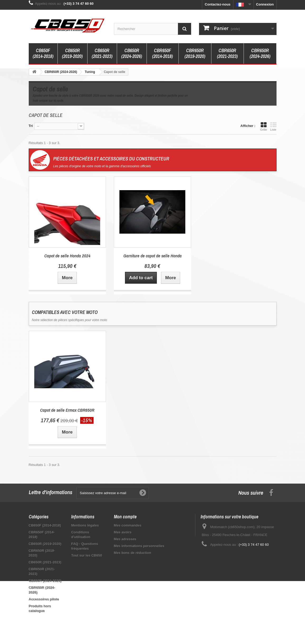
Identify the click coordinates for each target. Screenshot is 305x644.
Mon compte (125, 517)
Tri (31, 126)
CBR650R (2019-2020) (195, 53)
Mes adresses (125, 539)
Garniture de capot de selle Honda (152, 256)
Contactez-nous (218, 4)
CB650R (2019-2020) (72, 53)
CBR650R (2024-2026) (260, 53)
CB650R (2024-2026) (132, 53)
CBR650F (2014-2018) (163, 53)
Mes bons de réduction (133, 553)
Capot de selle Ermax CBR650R (67, 410)
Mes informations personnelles (139, 546)
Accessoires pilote (44, 599)
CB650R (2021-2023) (102, 53)
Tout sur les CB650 (87, 555)
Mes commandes (128, 525)
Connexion (265, 4)
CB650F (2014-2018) (43, 53)
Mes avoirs (123, 532)
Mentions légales (85, 525)
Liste (273, 126)
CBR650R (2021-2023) (227, 53)
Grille (264, 126)
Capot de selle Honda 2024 (67, 256)
